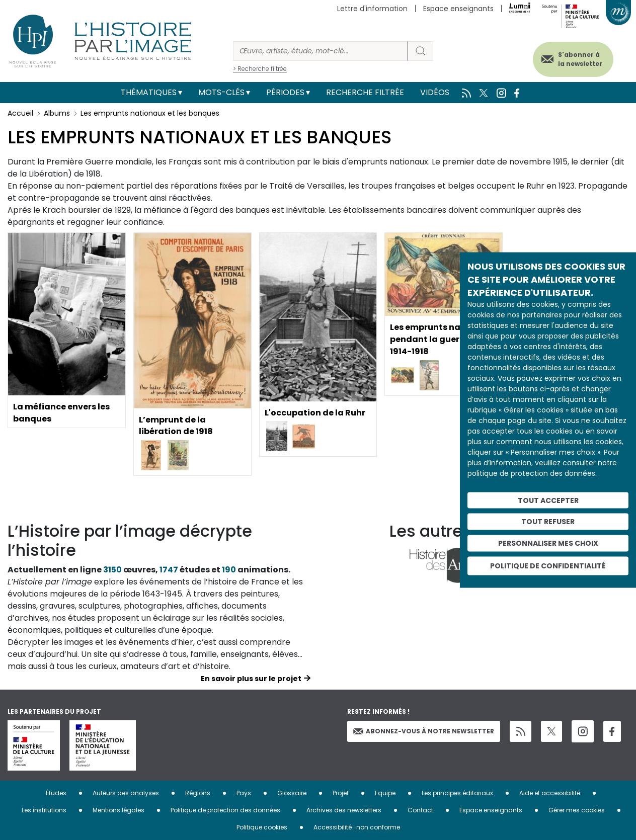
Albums (57, 113)
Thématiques (149, 92)
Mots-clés (221, 92)
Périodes (285, 92)
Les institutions (44, 810)
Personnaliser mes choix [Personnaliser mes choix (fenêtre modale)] (548, 543)
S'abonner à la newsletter (580, 59)
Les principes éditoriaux (457, 793)
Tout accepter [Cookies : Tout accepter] (548, 500)
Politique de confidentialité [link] (548, 565)
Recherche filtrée (365, 92)
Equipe (385, 793)
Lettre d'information (372, 9)
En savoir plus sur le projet (251, 679)
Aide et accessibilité (550, 793)
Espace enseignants (458, 9)
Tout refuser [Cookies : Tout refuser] (548, 522)
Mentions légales (118, 810)
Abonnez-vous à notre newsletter (424, 731)
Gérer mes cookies (577, 810)
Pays (244, 793)
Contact (420, 810)
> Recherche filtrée (260, 69)
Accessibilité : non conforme (357, 827)
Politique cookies (262, 827)
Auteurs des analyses (126, 793)
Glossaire (292, 793)
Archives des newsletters (344, 810)
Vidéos (435, 92)
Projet (341, 793)
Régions (198, 793)
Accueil (20, 113)
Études (56, 793)
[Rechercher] (321, 51)
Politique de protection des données (225, 810)
